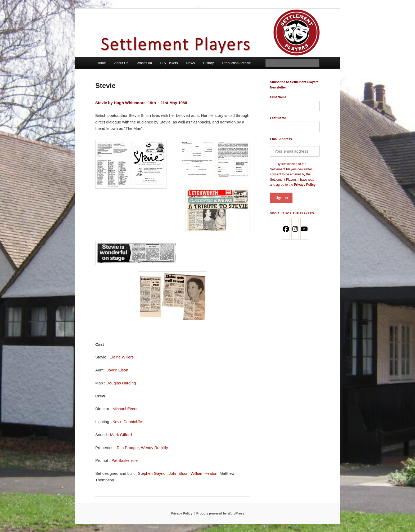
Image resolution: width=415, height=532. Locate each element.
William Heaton (204, 473)
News (190, 63)
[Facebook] (286, 229)
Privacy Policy (295, 193)
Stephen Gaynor (152, 473)
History (208, 63)
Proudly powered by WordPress (220, 513)
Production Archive (236, 63)
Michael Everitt (125, 409)
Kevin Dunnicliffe (127, 422)
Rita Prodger (128, 448)
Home (101, 63)
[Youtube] (304, 229)
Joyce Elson (117, 370)
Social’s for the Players (292, 213)
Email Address (281, 139)
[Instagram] (295, 229)
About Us (121, 63)
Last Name (278, 118)
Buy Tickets (169, 63)
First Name (278, 97)
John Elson (179, 473)
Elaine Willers (122, 357)
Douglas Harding (121, 383)
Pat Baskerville (125, 460)
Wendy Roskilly (155, 448)
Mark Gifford (121, 435)
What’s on (144, 63)
